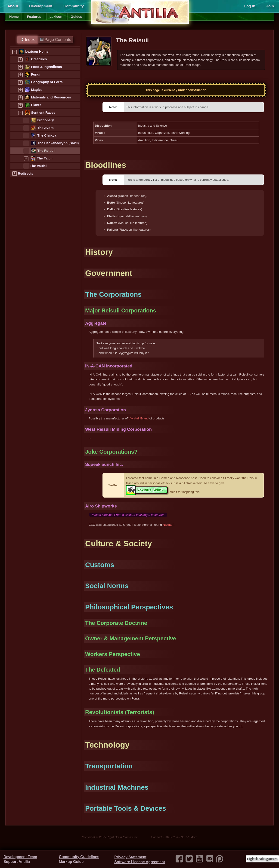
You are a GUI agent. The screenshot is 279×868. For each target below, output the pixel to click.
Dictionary (46, 120)
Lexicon (56, 17)
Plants (36, 105)
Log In (250, 6)
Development (41, 6)
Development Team (20, 857)
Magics (37, 90)
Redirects (26, 174)
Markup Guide (71, 862)
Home (14, 17)
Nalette (167, 525)
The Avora (45, 128)
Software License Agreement (140, 862)
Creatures (39, 59)
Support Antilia (17, 862)
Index (27, 40)
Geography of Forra (47, 82)
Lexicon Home (37, 52)
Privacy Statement (130, 857)
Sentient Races (43, 113)
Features (34, 17)
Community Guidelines (79, 857)
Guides (76, 17)
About (13, 6)
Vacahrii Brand (139, 418)
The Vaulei (38, 166)
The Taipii (45, 158)
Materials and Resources (51, 97)
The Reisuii (46, 151)
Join (270, 6)
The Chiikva (47, 135)
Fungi (36, 74)
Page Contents (55, 40)
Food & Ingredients (46, 67)
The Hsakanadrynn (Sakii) (58, 143)
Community (74, 6)
